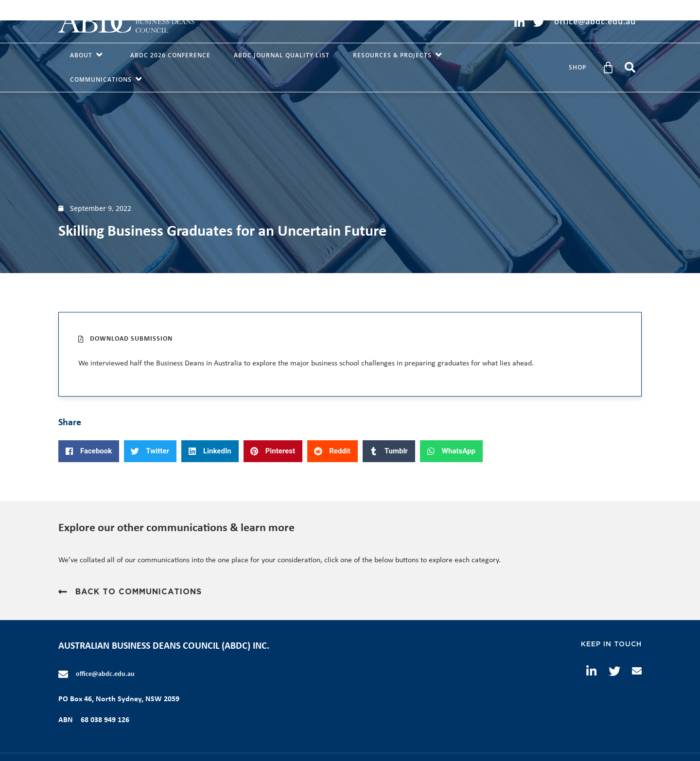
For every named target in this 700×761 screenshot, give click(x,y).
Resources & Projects (400, 55)
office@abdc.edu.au (105, 674)
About (88, 55)
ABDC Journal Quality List (282, 55)
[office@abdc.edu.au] (63, 675)
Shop (577, 67)
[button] (630, 68)
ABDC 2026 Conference (170, 55)
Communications (108, 80)
